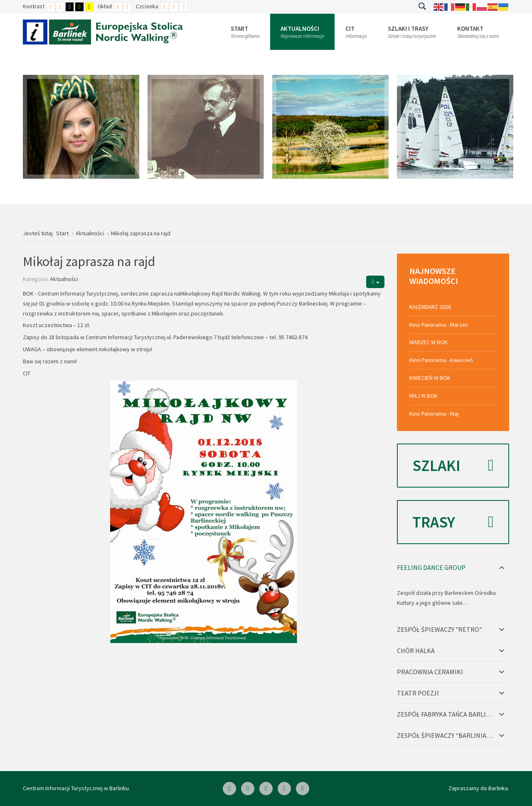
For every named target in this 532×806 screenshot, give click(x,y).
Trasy (453, 522)
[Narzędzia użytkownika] (375, 282)
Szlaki (453, 466)
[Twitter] (284, 789)
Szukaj (422, 6)
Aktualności (64, 279)
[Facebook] (229, 789)
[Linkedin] (248, 789)
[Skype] (266, 789)
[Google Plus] (303, 789)
